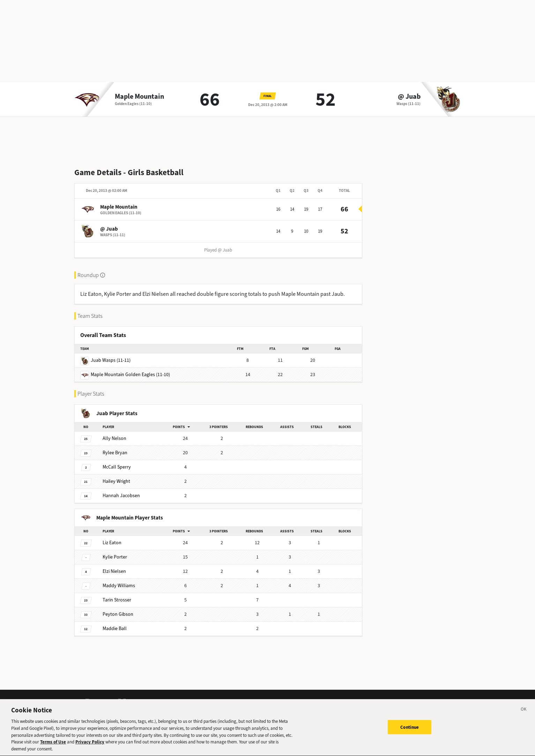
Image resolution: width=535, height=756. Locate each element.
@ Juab (409, 97)
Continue (410, 730)
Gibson (118, 614)
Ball (115, 628)
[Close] (524, 713)
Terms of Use (53, 745)
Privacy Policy (90, 745)
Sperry (117, 467)
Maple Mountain (139, 97)
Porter (115, 557)
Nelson (114, 438)
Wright (116, 481)
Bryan (115, 453)
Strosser (117, 600)
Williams (119, 586)
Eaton (112, 543)
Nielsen (114, 571)
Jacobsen (121, 496)
